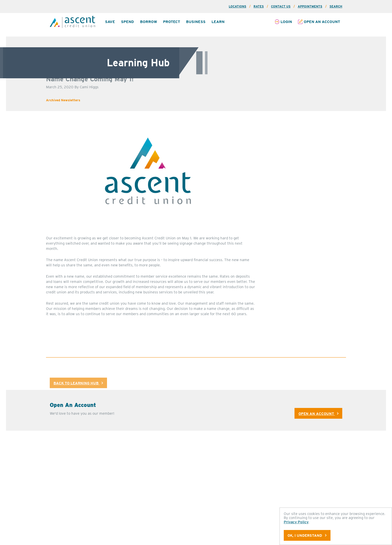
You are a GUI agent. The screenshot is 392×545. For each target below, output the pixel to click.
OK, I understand (307, 535)
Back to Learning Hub (78, 388)
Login (286, 22)
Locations (237, 6)
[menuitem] (110, 22)
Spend (127, 22)
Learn (218, 22)
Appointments (310, 6)
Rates (259, 6)
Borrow (148, 22)
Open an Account (322, 22)
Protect (171, 22)
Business (196, 22)
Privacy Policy (296, 522)
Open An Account (318, 408)
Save (110, 22)
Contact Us (281, 6)
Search (336, 6)
